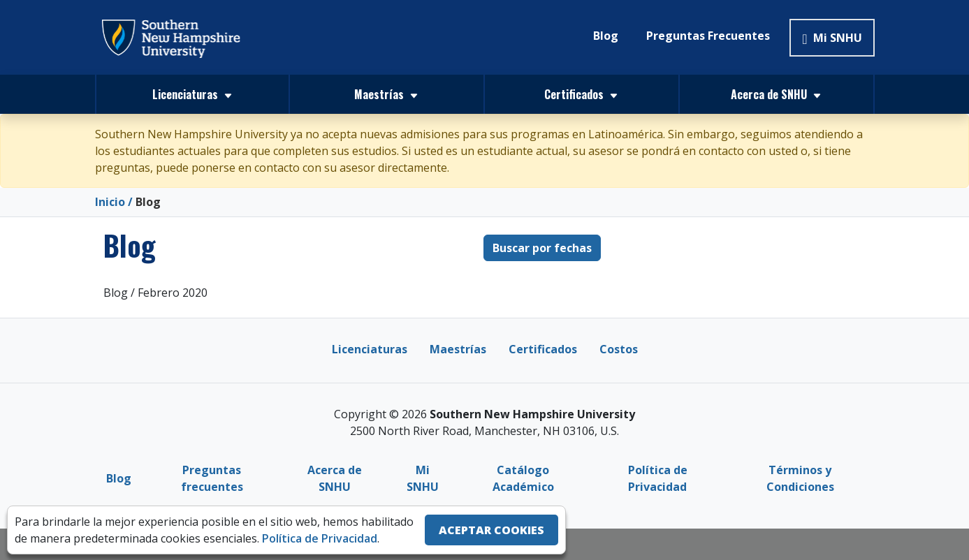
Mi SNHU (832, 38)
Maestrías (458, 348)
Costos (619, 348)
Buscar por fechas (542, 247)
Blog (606, 36)
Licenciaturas (370, 348)
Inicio (110, 202)
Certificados (543, 348)
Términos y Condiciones (800, 478)
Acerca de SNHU (335, 478)
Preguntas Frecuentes (708, 36)
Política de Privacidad (658, 478)
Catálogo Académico (523, 478)
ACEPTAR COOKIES (491, 530)
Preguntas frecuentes (212, 478)
